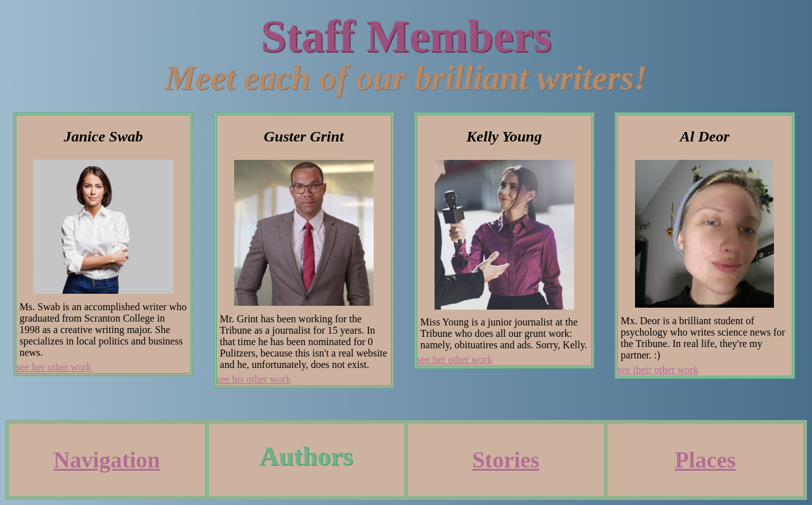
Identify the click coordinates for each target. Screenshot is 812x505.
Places (705, 460)
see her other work (54, 367)
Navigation (107, 460)
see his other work (254, 379)
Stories (506, 460)
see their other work (658, 370)
